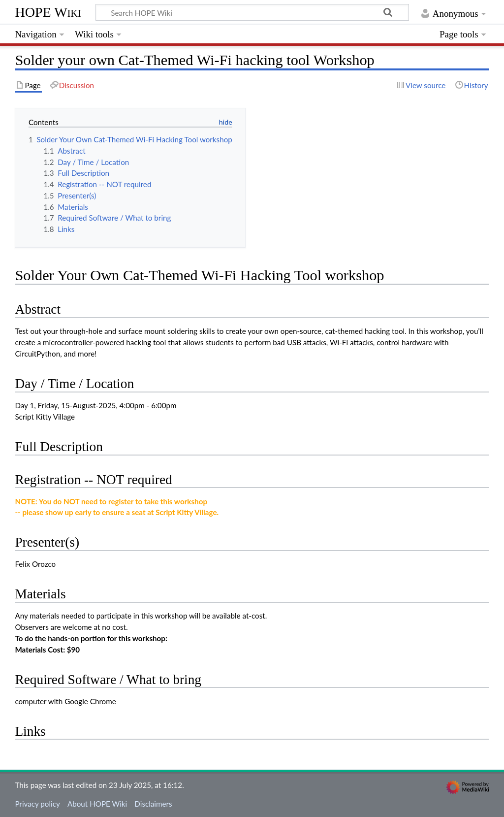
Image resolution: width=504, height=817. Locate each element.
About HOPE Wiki (97, 804)
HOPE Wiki (48, 12)
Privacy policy (37, 804)
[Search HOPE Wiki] (252, 12)
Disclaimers (153, 804)
